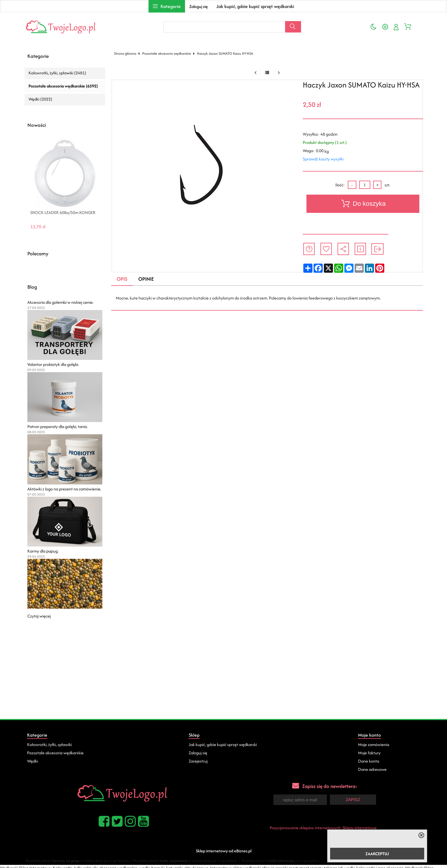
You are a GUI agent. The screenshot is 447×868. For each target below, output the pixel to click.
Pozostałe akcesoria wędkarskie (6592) (63, 86)
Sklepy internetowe (359, 827)
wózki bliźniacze (281, 860)
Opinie (146, 279)
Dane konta (369, 761)
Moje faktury (369, 753)
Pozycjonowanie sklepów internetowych (305, 827)
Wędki (32, 761)
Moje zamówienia (374, 744)
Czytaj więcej (39, 616)
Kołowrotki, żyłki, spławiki (49, 744)
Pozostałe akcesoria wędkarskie (167, 53)
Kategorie (38, 56)
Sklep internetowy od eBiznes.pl (224, 850)
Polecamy (38, 254)
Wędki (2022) (40, 99)
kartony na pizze (66, 860)
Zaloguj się (199, 6)
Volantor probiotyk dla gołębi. (53, 364)
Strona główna (125, 53)
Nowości (37, 125)
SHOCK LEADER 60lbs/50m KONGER (63, 213)
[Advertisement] (223, 676)
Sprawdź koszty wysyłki (323, 159)
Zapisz (353, 799)
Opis (122, 279)
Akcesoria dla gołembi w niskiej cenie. (60, 302)
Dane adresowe (372, 769)
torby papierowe (174, 860)
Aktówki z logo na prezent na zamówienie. (64, 489)
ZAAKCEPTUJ (377, 854)
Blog (32, 287)
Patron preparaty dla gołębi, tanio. (58, 426)
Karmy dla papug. (43, 551)
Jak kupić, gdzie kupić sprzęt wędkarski (255, 6)
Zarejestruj (198, 761)
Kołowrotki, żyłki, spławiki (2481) (57, 73)
